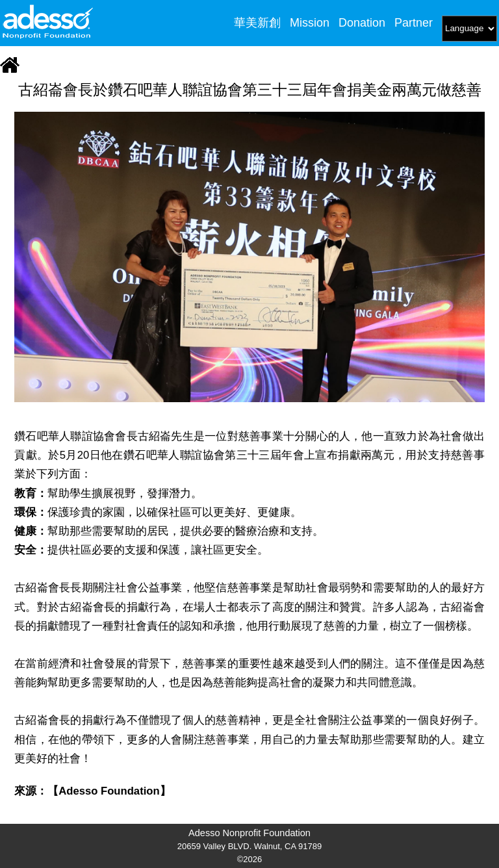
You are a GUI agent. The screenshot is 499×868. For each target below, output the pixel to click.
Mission (310, 23)
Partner (414, 23)
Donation (362, 23)
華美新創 (257, 23)
